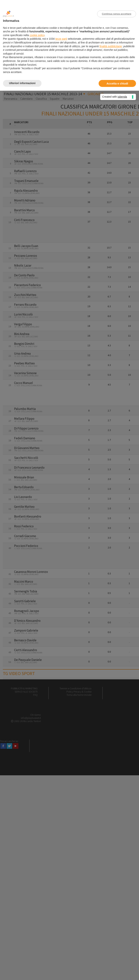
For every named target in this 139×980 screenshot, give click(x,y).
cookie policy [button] (37, 35)
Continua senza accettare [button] (117, 14)
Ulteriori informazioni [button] (22, 83)
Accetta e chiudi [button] (117, 83)
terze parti (61, 39)
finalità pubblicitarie (111, 46)
